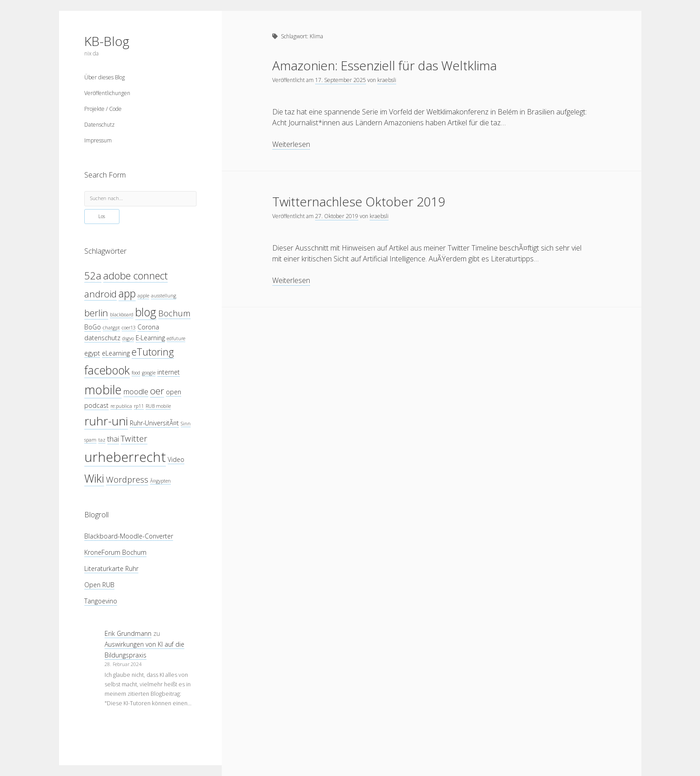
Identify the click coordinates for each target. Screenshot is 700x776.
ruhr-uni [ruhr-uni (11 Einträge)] (106, 421)
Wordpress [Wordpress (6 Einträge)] (127, 479)
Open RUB (99, 585)
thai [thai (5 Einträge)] (113, 439)
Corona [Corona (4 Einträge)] (148, 327)
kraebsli (387, 80)
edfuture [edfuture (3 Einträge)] (176, 338)
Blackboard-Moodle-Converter (129, 536)
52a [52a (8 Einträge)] (93, 276)
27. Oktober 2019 (337, 216)
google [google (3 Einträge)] (149, 373)
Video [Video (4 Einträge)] (176, 459)
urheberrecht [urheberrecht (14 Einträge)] (125, 457)
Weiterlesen (291, 144)
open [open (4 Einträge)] (174, 392)
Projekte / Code (103, 109)
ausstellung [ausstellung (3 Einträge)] (164, 296)
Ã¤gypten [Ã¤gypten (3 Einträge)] (160, 481)
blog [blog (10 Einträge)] (146, 312)
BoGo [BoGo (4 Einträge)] (93, 327)
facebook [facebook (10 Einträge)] (107, 370)
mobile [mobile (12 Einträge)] (103, 390)
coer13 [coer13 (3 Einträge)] (129, 328)
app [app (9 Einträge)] (127, 293)
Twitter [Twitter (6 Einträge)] (134, 438)
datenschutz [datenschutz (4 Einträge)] (102, 338)
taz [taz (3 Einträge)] (102, 440)
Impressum (98, 140)
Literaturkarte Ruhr (111, 568)
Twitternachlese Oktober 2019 (359, 201)
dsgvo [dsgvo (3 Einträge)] (128, 338)
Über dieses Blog (105, 77)
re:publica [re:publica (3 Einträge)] (121, 406)
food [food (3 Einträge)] (136, 373)
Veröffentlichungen (107, 93)
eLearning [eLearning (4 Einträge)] (116, 353)
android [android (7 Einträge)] (101, 294)
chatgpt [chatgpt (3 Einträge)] (111, 328)
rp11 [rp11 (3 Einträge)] (139, 406)
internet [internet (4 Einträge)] (169, 372)
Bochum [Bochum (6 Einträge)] (174, 313)
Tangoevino (101, 601)
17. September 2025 (341, 80)
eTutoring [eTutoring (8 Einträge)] (153, 352)
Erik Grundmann (128, 633)
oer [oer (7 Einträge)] (157, 391)
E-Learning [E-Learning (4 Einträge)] (150, 338)
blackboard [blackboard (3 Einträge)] (122, 315)
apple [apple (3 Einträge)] (143, 296)
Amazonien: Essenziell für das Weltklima (384, 65)
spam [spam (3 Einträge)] (90, 440)
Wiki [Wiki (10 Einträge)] (94, 478)
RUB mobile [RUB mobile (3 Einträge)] (158, 406)
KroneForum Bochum (115, 552)
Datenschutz (99, 125)
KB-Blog (107, 41)
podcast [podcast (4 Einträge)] (96, 405)
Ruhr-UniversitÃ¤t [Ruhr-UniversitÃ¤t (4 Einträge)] (154, 423)
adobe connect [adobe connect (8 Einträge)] (135, 276)
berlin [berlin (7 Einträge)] (96, 313)
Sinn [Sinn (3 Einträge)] (186, 424)
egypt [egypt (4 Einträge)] (92, 353)
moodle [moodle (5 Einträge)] (136, 391)
